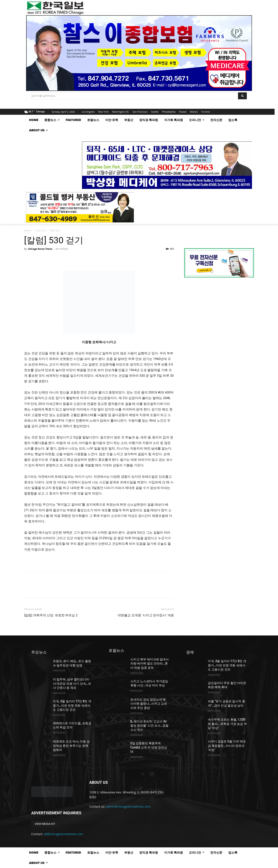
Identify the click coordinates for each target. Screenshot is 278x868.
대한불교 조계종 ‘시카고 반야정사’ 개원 (146, 615)
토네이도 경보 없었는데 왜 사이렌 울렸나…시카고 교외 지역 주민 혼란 (149, 704)
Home (28, 230)
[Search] (242, 96)
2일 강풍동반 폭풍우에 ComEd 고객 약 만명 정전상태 (149, 747)
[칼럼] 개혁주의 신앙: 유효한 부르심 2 (51, 615)
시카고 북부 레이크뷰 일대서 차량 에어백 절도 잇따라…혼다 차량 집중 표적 (150, 664)
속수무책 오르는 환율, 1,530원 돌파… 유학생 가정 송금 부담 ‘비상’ (227, 724)
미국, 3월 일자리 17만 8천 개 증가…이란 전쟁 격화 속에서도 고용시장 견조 (72, 705)
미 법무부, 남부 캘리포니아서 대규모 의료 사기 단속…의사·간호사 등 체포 (72, 684)
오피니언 (41, 230)
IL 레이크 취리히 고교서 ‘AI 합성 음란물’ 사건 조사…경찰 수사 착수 (149, 726)
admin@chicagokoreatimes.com (128, 806)
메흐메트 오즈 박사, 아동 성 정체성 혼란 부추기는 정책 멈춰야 (71, 746)
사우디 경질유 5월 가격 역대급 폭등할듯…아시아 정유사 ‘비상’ (227, 746)
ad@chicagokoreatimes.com (63, 834)
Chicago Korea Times (40, 249)
